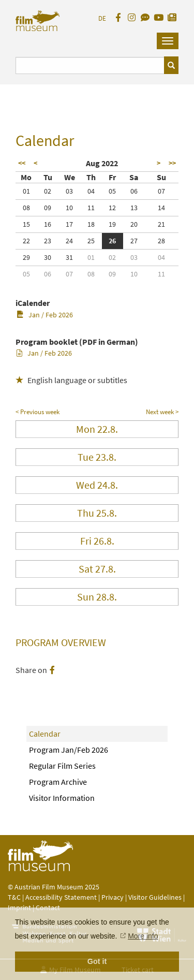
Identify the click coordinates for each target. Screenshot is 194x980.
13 (134, 208)
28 (161, 241)
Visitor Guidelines (156, 897)
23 (48, 241)
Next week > (162, 412)
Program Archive (58, 782)
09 (48, 208)
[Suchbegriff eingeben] (90, 65)
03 (69, 191)
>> (172, 163)
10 (69, 208)
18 (91, 224)
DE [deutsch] (102, 18)
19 (112, 224)
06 (134, 191)
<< (22, 163)
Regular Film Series (62, 766)
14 (161, 208)
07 (161, 191)
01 (26, 191)
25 (91, 241)
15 (26, 224)
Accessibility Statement (62, 897)
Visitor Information (62, 798)
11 (91, 208)
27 (134, 241)
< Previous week (38, 412)
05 (112, 191)
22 (26, 241)
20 (134, 224)
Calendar (45, 734)
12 (112, 208)
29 (26, 257)
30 (48, 257)
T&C (14, 897)
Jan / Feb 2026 (45, 315)
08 (26, 208)
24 (69, 241)
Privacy (113, 897)
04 (91, 191)
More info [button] (143, 936)
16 (48, 224)
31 (69, 257)
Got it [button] (97, 961)
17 (69, 224)
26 (112, 241)
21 (161, 224)
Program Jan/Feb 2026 (69, 750)
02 (48, 191)
